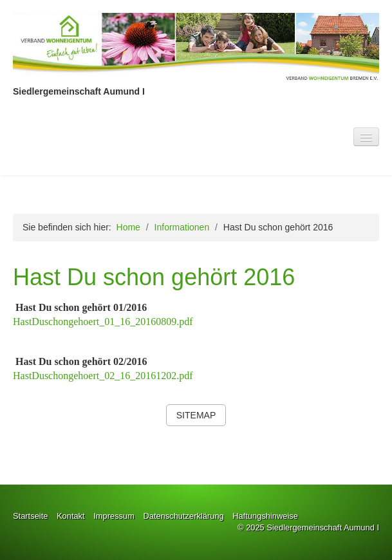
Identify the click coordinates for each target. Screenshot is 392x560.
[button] (196, 415)
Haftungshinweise (265, 516)
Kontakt (71, 516)
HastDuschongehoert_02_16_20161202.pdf (103, 376)
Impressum (114, 516)
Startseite (30, 516)
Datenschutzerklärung (183, 516)
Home (128, 227)
